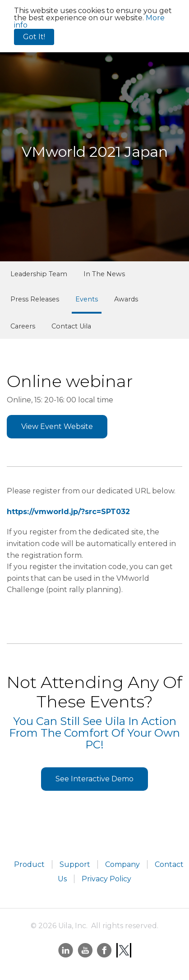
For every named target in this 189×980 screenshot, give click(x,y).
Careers (23, 326)
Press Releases (35, 299)
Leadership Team (39, 274)
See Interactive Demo (94, 779)
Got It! (34, 37)
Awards (126, 299)
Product (29, 864)
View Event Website (57, 426)
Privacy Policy (106, 879)
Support (75, 864)
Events (87, 299)
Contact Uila (71, 326)
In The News (104, 274)
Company (122, 864)
